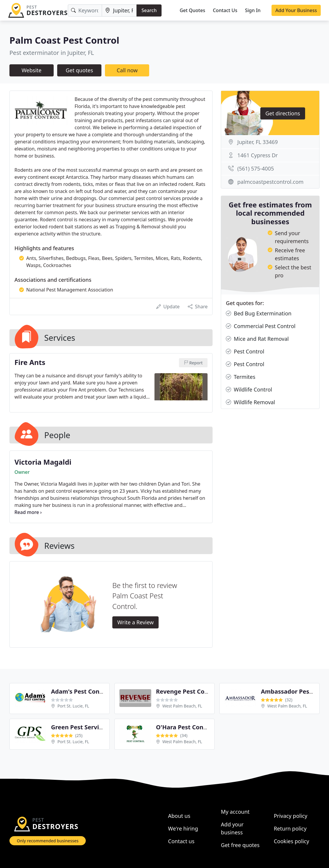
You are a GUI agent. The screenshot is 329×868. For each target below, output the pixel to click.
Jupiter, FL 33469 (258, 142)
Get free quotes (240, 845)
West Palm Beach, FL (182, 706)
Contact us (181, 841)
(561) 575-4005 (256, 168)
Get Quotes (192, 10)
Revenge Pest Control (187, 691)
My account (235, 812)
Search (149, 10)
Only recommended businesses (48, 841)
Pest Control (245, 352)
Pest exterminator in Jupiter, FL (52, 53)
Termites (241, 377)
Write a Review (135, 622)
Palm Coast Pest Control (64, 40)
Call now (127, 70)
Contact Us (225, 10)
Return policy (290, 828)
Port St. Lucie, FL (73, 706)
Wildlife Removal (250, 402)
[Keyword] (85, 10)
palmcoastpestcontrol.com (270, 182)
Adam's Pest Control (80, 691)
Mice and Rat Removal (257, 339)
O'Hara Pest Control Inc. (191, 727)
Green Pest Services (80, 727)
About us (179, 816)
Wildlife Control (249, 390)
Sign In (253, 10)
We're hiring (183, 828)
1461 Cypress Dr (258, 155)
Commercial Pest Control (261, 326)
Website (32, 70)
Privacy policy (291, 816)
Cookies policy (292, 841)
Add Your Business (296, 10)
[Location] (119, 10)
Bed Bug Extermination (259, 313)
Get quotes (79, 70)
